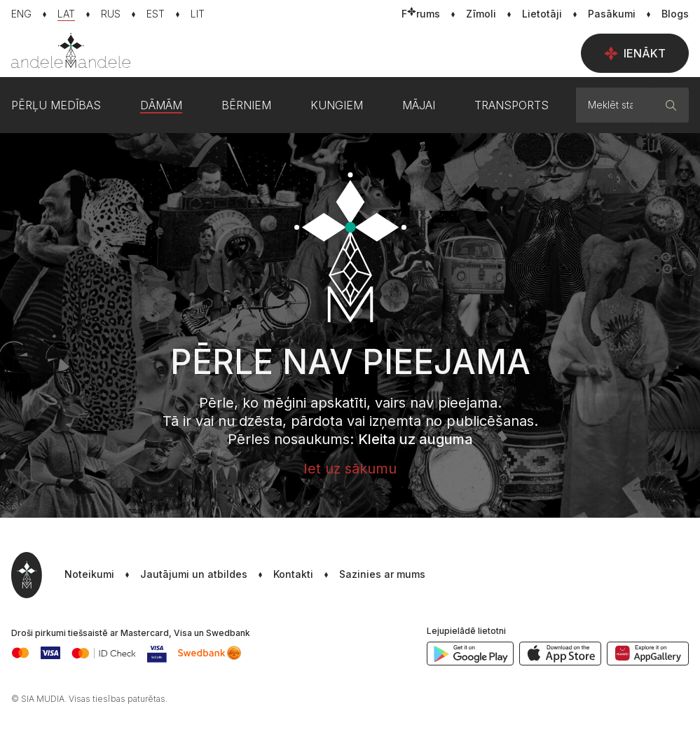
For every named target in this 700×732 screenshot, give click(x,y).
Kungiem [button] (337, 105)
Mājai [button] (419, 105)
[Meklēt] (671, 105)
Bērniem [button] (246, 105)
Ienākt (635, 53)
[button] (369, 575)
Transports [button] (512, 105)
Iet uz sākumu (350, 469)
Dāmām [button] (161, 105)
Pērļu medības (56, 105)
